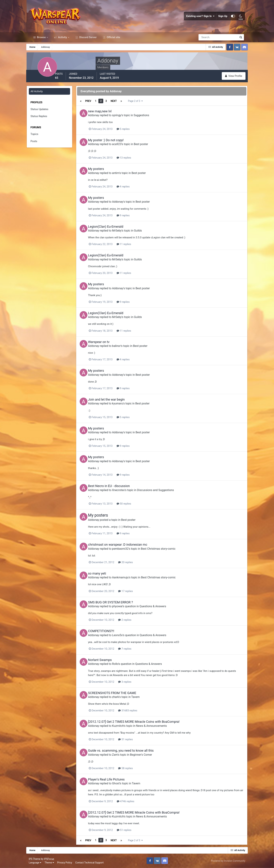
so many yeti (103, 574)
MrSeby (123, 232)
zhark (122, 698)
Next (119, 103)
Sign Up (222, 17)
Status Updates (43, 111)
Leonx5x (124, 636)
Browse (41, 40)
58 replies (132, 769)
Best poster (147, 146)
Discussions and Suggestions (162, 491)
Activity (62, 40)
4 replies (129, 188)
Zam (121, 755)
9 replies (129, 217)
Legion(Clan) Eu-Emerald (112, 228)
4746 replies (132, 802)
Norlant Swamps (106, 661)
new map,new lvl (106, 113)
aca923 (123, 146)
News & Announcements (158, 726)
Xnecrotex (125, 491)
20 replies (132, 563)
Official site (113, 40)
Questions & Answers (159, 607)
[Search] (206, 40)
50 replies (130, 505)
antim (122, 175)
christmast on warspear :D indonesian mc (124, 546)
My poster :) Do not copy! (112, 142)
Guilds (144, 232)
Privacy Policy (66, 863)
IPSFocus (50, 859)
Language (36, 863)
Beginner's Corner (147, 755)
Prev (93, 103)
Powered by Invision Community (227, 861)
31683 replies (134, 711)
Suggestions (148, 117)
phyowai (123, 607)
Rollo (121, 665)
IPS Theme (36, 859)
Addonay (100, 117)
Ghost (122, 784)
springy (123, 117)
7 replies (131, 649)
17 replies (132, 592)
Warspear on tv (105, 343)
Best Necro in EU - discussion (115, 487)
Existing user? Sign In (199, 17)
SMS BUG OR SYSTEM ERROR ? (117, 603)
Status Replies (42, 118)
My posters (102, 171)
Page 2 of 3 (141, 103)
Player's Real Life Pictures (113, 780)
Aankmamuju (127, 578)
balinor (123, 347)
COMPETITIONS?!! (107, 632)
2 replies (131, 621)
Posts (37, 143)
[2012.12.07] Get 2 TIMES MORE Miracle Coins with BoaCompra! (140, 722)
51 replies (132, 740)
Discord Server (88, 40)
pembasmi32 (127, 550)
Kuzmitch (124, 726)
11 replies (130, 246)
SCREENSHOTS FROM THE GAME (118, 694)
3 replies (131, 682)
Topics (38, 136)
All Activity (40, 94)
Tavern (142, 698)
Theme (51, 863)
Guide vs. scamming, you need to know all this (127, 751)
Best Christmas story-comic (164, 550)
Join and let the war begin (113, 401)
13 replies (130, 160)
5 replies (129, 131)
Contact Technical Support (91, 863)
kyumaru (124, 405)
